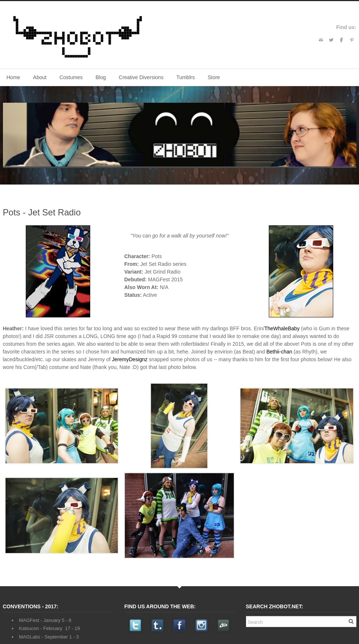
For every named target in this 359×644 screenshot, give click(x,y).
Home (13, 77)
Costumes (71, 77)
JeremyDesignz (130, 359)
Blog (101, 77)
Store (214, 77)
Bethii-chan (279, 352)
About (40, 77)
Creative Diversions (141, 77)
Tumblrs (186, 77)
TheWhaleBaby (282, 328)
